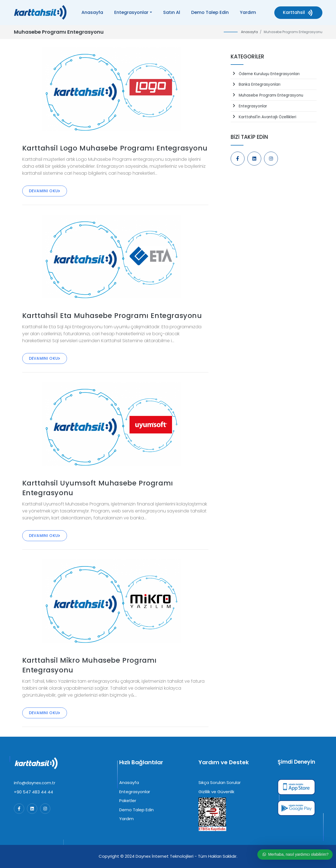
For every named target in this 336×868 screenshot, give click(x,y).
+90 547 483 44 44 (33, 792)
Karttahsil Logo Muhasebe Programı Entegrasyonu (115, 148)
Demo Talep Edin (210, 12)
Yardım (248, 12)
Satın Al (172, 12)
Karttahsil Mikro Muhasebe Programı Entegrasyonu (89, 665)
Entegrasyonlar (249, 106)
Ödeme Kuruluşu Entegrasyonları (265, 74)
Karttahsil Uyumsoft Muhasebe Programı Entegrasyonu (98, 488)
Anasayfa (92, 12)
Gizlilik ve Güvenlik (216, 792)
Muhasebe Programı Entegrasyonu (267, 95)
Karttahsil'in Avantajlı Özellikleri (263, 117)
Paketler (128, 801)
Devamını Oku (45, 191)
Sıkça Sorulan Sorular (220, 782)
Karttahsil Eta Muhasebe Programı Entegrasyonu (112, 316)
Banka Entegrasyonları (256, 84)
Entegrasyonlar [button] (131, 12)
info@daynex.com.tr (35, 783)
